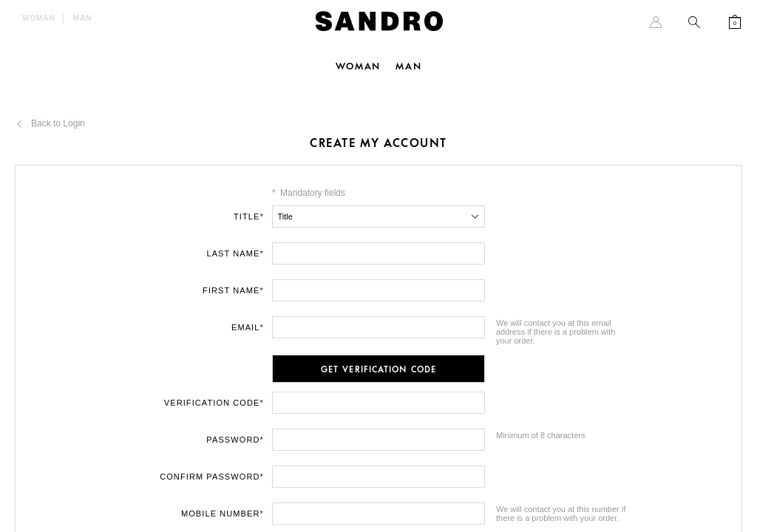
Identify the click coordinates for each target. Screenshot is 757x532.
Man (83, 18)
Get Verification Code (379, 369)
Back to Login (58, 123)
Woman (39, 18)
